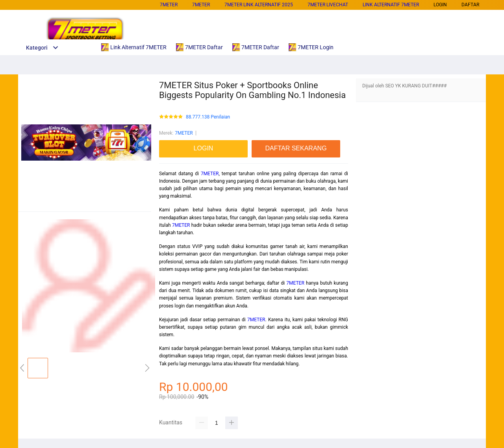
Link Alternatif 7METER (391, 5)
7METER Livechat (328, 5)
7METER (169, 5)
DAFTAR (470, 5)
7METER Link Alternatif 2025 (259, 5)
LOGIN (440, 5)
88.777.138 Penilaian (208, 117)
